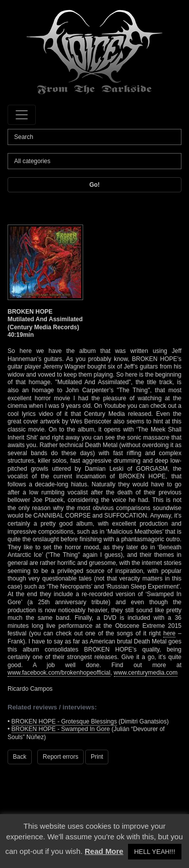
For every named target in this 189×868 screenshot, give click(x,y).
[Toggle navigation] (22, 115)
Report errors (61, 757)
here (169, 633)
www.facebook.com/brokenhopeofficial (59, 673)
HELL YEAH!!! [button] (155, 852)
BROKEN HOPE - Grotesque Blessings (64, 721)
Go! (94, 185)
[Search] (94, 137)
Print (97, 757)
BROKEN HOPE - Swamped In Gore (61, 729)
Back (20, 757)
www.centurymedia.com (146, 673)
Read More (104, 851)
